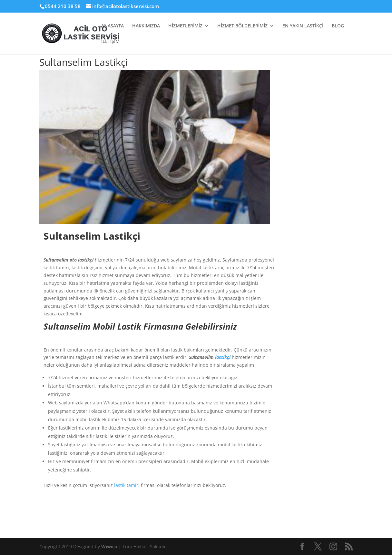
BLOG (338, 26)
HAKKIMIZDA (146, 26)
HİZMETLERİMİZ (185, 26)
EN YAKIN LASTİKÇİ (303, 26)
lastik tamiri (127, 485)
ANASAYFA (113, 26)
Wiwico (110, 546)
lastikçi (223, 357)
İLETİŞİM (110, 42)
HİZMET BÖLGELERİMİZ (242, 26)
